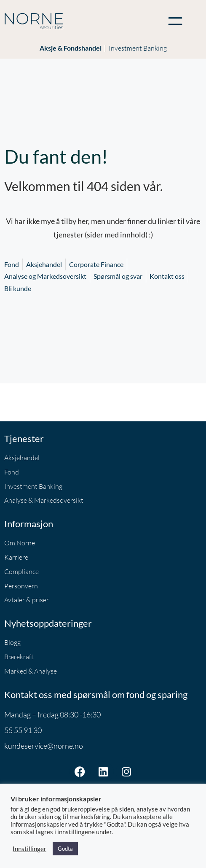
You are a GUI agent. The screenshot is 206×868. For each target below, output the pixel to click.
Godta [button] (65, 849)
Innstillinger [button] (29, 849)
